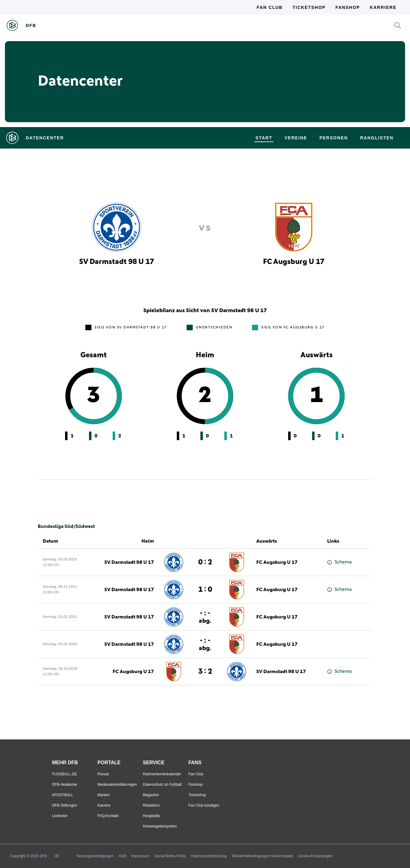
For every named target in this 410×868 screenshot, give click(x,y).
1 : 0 (205, 590)
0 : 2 (205, 562)
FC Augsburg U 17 (277, 562)
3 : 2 (205, 672)
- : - (205, 617)
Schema (339, 562)
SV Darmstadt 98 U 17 (129, 562)
